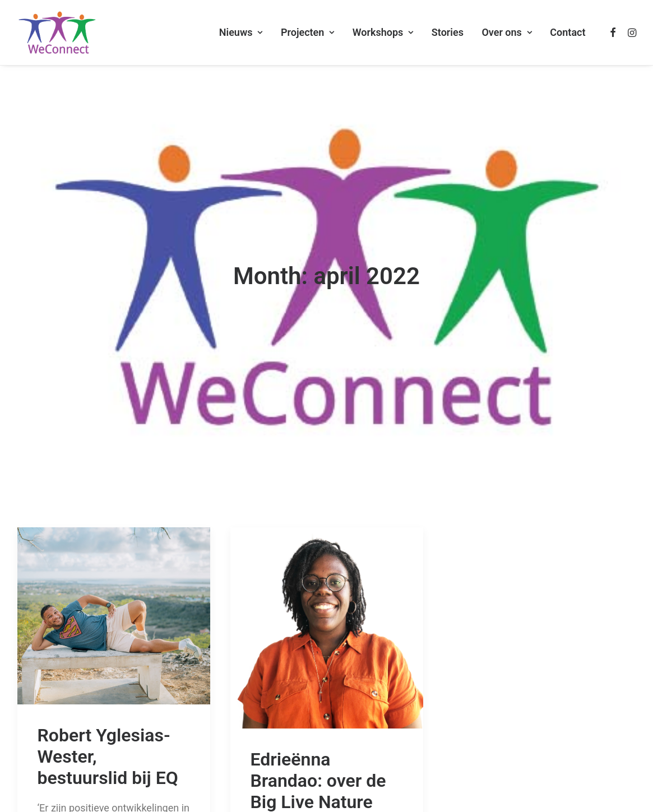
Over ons (506, 32)
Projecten (307, 32)
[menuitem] (241, 33)
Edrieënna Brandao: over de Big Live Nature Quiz (318, 739)
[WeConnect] (57, 33)
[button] (613, 33)
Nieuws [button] (241, 32)
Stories (448, 32)
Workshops (383, 32)
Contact (568, 32)
